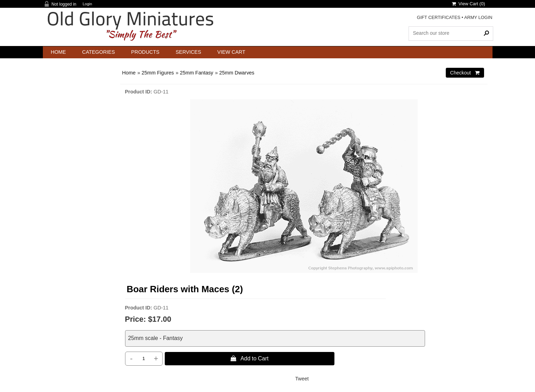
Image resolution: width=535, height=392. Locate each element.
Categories (99, 52)
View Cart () (468, 4)
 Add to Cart (249, 358)
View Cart (231, 52)
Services (188, 52)
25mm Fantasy (197, 73)
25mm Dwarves (237, 73)
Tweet (302, 379)
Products (145, 52)
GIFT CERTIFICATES (439, 17)
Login (87, 4)
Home (58, 52)
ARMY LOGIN (478, 17)
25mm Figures (158, 73)
